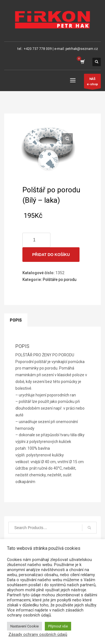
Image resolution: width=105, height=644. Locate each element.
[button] (67, 139)
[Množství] (36, 240)
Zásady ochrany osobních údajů (38, 634)
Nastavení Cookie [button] (25, 626)
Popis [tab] (16, 320)
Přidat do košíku (51, 255)
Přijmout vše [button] (58, 626)
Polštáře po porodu (60, 280)
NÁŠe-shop (92, 83)
